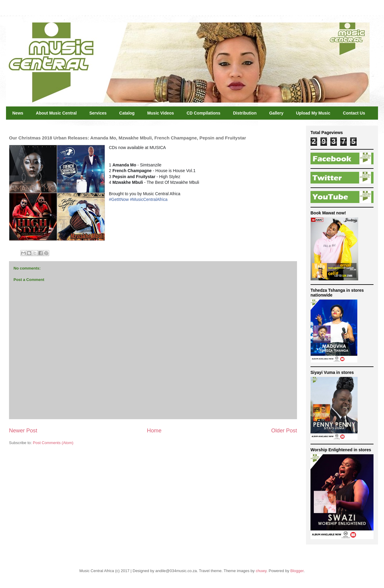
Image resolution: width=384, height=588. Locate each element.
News (18, 113)
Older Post (284, 431)
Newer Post (23, 431)
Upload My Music (313, 113)
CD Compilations (204, 113)
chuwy (261, 571)
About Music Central (56, 113)
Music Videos (161, 113)
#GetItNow (119, 199)
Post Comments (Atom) (53, 443)
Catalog (127, 113)
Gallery (276, 113)
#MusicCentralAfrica (149, 199)
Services (98, 113)
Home (154, 431)
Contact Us (354, 113)
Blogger (297, 571)
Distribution (245, 113)
